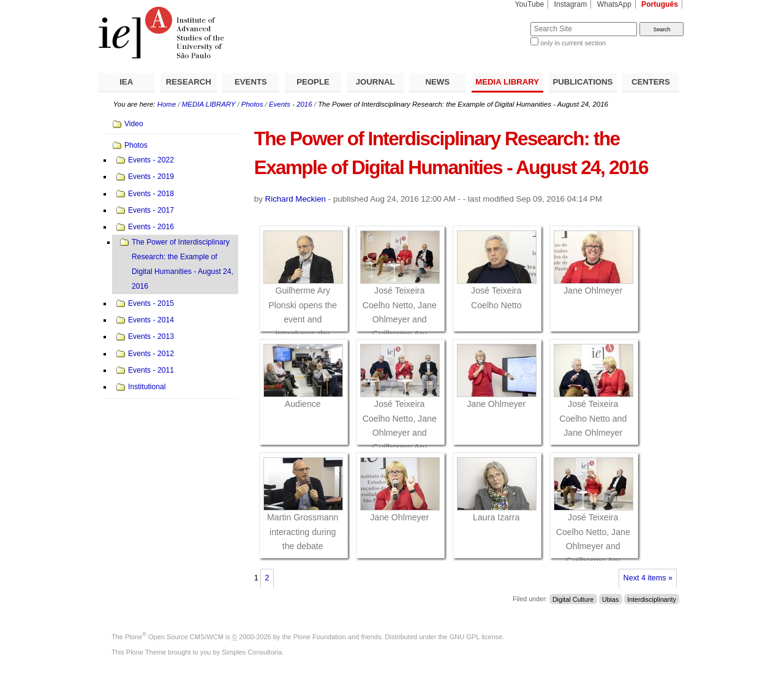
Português (660, 4)
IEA (126, 82)
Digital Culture (573, 599)
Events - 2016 (291, 104)
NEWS (437, 82)
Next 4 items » (648, 578)
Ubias (610, 599)
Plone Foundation (320, 637)
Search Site (501, 22)
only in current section (573, 43)
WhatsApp (614, 4)
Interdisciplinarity (652, 599)
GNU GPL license (476, 637)
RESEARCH (189, 82)
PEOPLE (313, 82)
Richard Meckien (296, 199)
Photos (252, 104)
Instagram (571, 4)
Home (167, 104)
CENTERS (651, 82)
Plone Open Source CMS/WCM (174, 637)
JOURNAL (375, 82)
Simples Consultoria (252, 652)
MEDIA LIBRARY (507, 82)
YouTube (530, 4)
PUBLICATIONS (582, 82)
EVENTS (251, 82)
